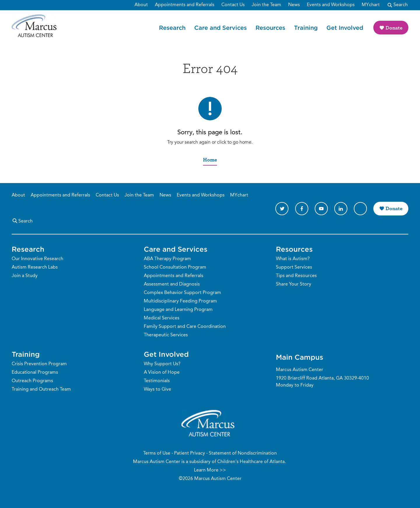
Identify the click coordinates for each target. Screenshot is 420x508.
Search (22, 221)
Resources (270, 28)
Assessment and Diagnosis (172, 284)
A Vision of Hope (162, 373)
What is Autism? (293, 259)
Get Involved (345, 28)
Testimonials (157, 381)
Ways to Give (157, 389)
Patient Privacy (190, 453)
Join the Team (139, 195)
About (18, 195)
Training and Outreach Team (41, 389)
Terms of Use (157, 453)
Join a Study (25, 276)
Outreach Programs (32, 381)
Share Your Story (294, 284)
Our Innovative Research (37, 259)
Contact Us (107, 195)
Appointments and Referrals (60, 195)
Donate (394, 28)
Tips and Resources (296, 276)
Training (306, 28)
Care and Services (220, 28)
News (165, 195)
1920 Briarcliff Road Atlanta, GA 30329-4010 (322, 378)
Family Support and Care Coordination (185, 327)
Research (172, 28)
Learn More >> (210, 470)
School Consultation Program (175, 267)
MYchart (239, 195)
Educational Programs (35, 373)
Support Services (294, 267)
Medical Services (162, 318)
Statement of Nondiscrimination (243, 453)
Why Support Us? (162, 364)
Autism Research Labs (35, 267)
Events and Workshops (201, 195)
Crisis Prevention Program (39, 364)
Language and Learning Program (178, 310)
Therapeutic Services (166, 335)
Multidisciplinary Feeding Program (180, 301)
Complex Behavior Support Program (182, 293)
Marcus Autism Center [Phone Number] (300, 370)
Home (210, 160)
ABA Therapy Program (167, 259)
